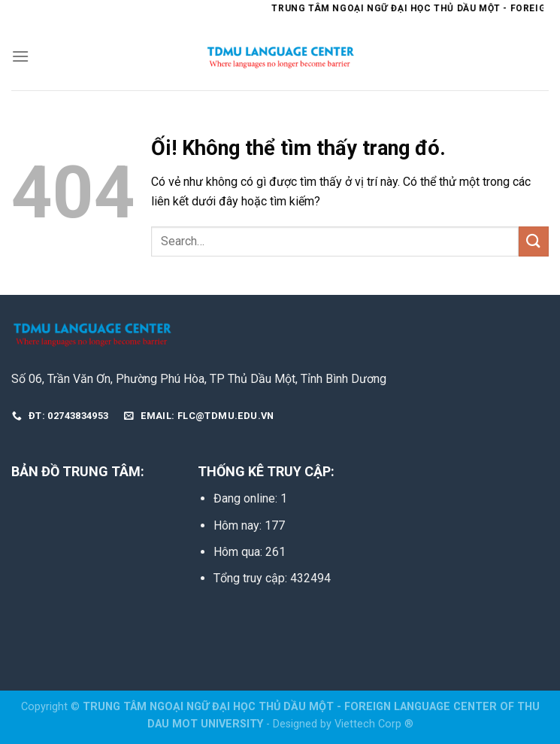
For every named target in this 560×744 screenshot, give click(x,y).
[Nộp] (534, 241)
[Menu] (20, 56)
